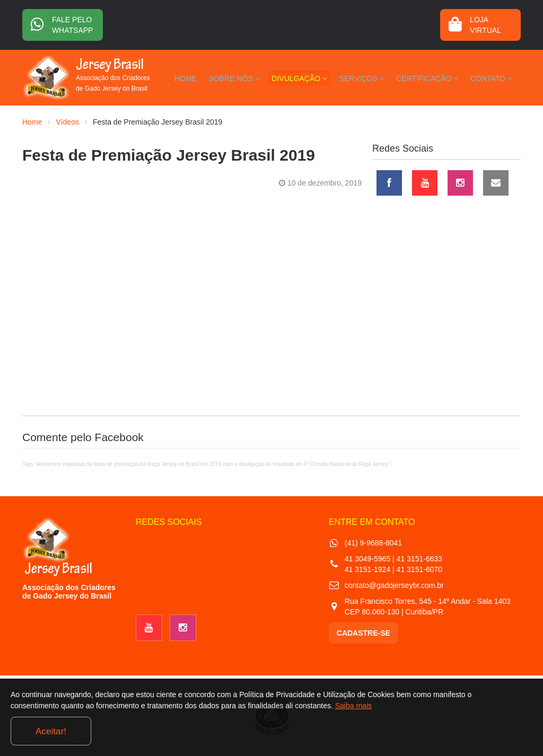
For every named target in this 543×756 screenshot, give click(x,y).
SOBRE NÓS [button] (264, 76)
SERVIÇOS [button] (378, 76)
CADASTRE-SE (364, 633)
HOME (222, 76)
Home (32, 122)
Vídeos (67, 122)
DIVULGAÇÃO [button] (323, 76)
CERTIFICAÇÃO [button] (437, 76)
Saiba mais (394, 732)
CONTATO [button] (494, 76)
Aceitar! (489, 729)
